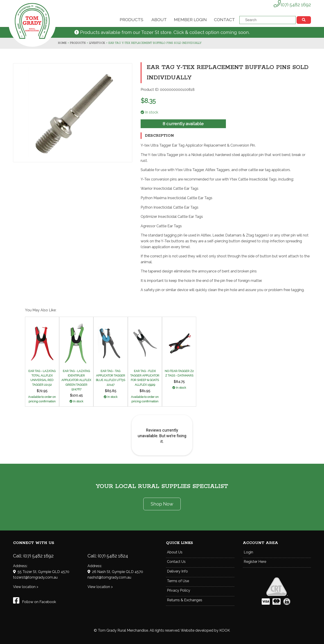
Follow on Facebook (35, 602)
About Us (175, 552)
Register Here (255, 562)
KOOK (225, 630)
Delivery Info (177, 571)
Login (248, 552)
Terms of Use (178, 581)
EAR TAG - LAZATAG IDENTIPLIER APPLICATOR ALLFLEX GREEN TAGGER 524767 (76, 380)
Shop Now (162, 504)
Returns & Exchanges (185, 600)
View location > (26, 587)
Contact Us (176, 562)
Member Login (190, 20)
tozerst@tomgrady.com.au (35, 577)
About (159, 20)
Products (132, 20)
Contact (224, 20)
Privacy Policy (179, 590)
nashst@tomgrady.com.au (109, 577)
